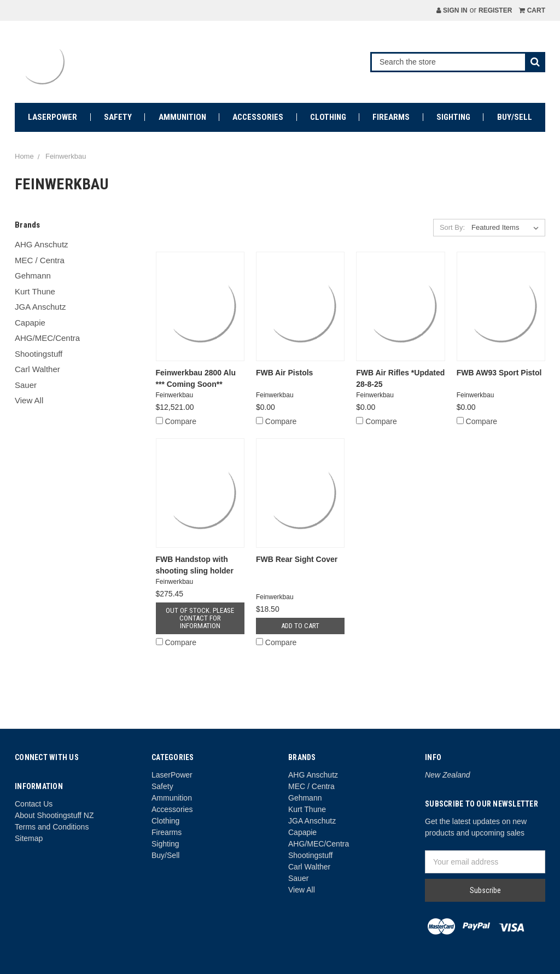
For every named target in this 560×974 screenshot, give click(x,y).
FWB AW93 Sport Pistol (499, 373)
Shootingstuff (39, 354)
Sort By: (452, 227)
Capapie (30, 323)
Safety (118, 117)
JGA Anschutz (40, 307)
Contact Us (34, 804)
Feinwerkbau (66, 156)
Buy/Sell (515, 117)
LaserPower (52, 117)
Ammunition (182, 117)
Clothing (328, 117)
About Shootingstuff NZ (54, 815)
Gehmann (33, 276)
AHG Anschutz (42, 244)
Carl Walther (37, 369)
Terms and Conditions (52, 827)
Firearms (391, 117)
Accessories (258, 117)
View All (29, 400)
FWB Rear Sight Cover (297, 559)
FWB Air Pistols (285, 373)
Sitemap (29, 838)
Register (495, 10)
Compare (176, 421)
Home (24, 156)
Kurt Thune (35, 291)
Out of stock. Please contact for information (200, 618)
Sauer (26, 385)
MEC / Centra (40, 260)
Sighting (453, 117)
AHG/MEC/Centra (47, 338)
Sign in (452, 10)
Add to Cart (300, 626)
